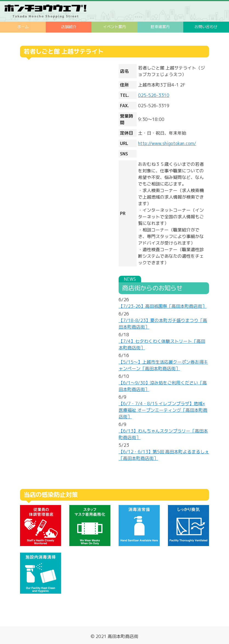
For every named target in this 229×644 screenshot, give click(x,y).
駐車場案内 (160, 27)
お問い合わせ (206, 27)
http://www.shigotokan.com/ (167, 143)
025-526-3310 (154, 95)
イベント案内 (114, 27)
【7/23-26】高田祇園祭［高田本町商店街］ (163, 306)
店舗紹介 (69, 27)
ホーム (23, 27)
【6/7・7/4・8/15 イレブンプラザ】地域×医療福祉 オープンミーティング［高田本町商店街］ (163, 410)
